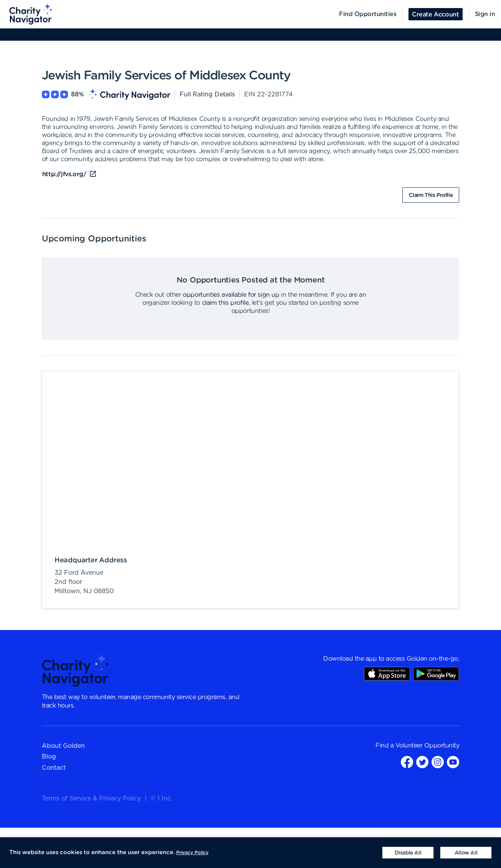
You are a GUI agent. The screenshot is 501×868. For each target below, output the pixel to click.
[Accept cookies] (466, 853)
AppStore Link (387, 674)
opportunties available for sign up (231, 295)
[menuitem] (26, 14)
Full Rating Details (207, 94)
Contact (54, 768)
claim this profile (225, 303)
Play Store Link (436, 674)
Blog (49, 757)
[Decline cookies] (408, 853)
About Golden (63, 746)
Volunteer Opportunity (427, 746)
